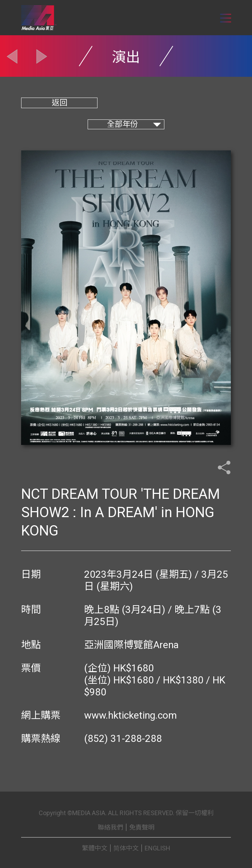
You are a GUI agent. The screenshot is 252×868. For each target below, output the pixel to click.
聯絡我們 (111, 827)
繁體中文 (95, 848)
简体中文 (126, 848)
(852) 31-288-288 (123, 739)
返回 (59, 103)
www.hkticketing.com (130, 715)
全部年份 (122, 124)
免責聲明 (142, 827)
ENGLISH (157, 848)
